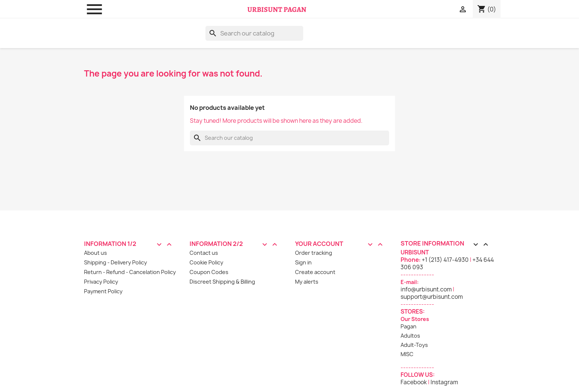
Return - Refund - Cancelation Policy (130, 272)
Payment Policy (103, 291)
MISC (407, 354)
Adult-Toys (414, 345)
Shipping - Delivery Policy (116, 262)
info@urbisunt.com (426, 289)
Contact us (204, 253)
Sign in (303, 262)
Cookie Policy (206, 262)
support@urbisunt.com (432, 297)
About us (96, 253)
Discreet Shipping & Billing (222, 282)
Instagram (444, 382)
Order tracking (314, 253)
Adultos (410, 336)
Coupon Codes (209, 272)
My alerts (307, 282)
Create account (315, 272)
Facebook (414, 382)
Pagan (409, 326)
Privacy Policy (101, 282)
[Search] (254, 33)
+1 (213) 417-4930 (445, 260)
